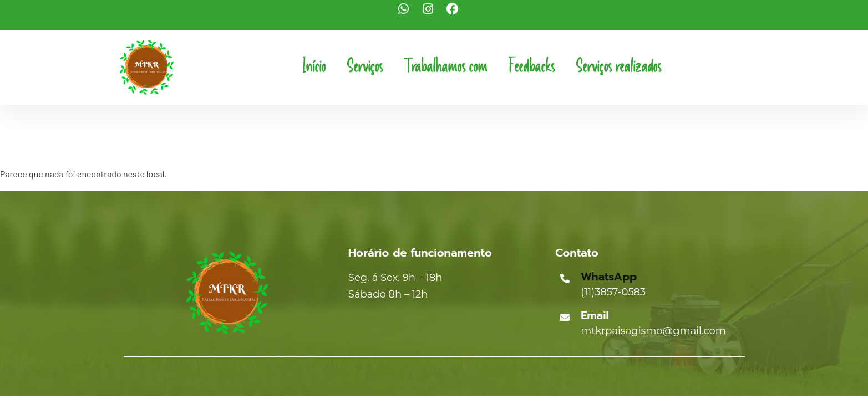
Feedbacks (531, 67)
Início (314, 67)
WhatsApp (609, 277)
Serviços (365, 67)
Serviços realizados (618, 67)
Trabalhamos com (445, 67)
